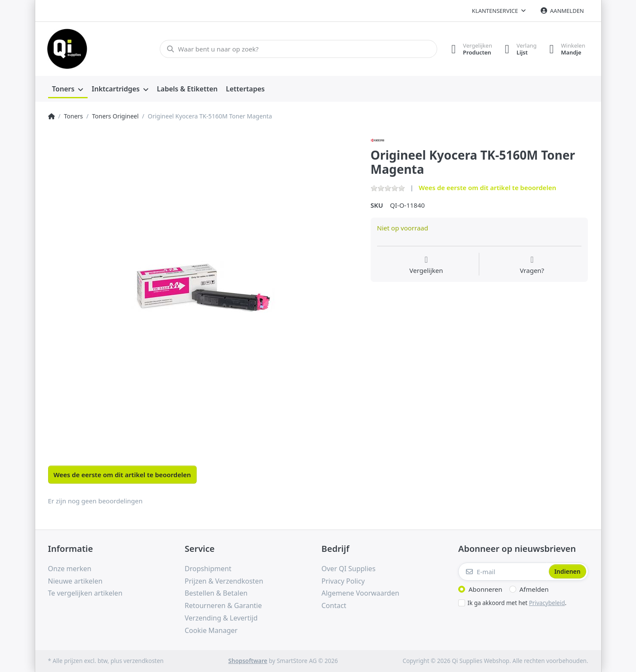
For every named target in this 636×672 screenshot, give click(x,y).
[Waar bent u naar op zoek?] (298, 49)
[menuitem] (68, 89)
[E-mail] (503, 572)
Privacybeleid (547, 603)
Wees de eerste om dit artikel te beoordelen (487, 188)
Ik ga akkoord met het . (517, 603)
